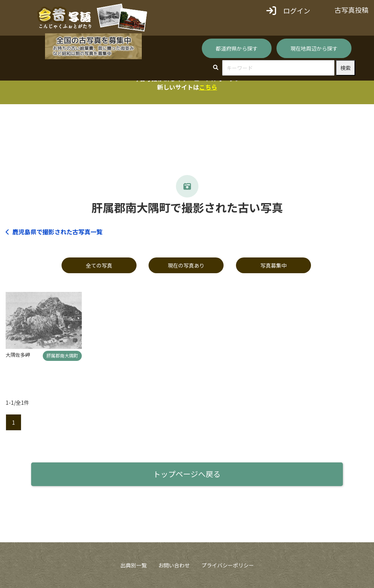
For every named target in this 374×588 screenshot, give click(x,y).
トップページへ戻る (187, 474)
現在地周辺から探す (314, 48)
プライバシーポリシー (228, 565)
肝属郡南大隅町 (62, 355)
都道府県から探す (237, 48)
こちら (208, 87)
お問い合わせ (174, 565)
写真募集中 (273, 265)
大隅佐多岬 (18, 355)
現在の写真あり (186, 265)
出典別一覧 (134, 565)
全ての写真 (99, 265)
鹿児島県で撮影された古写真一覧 (54, 232)
